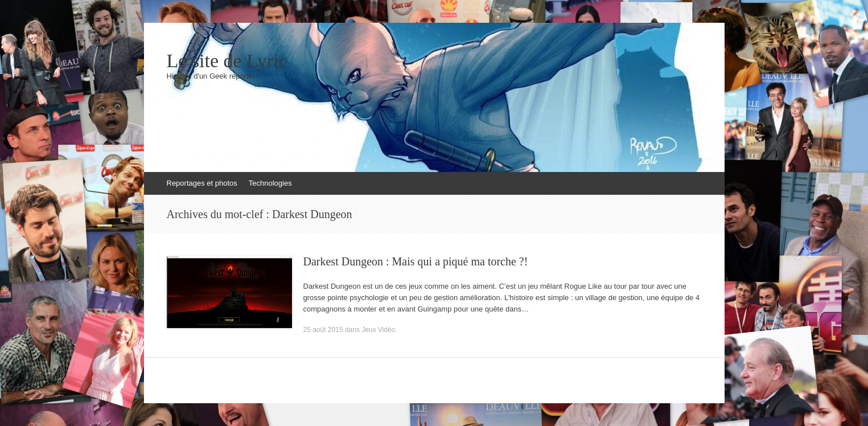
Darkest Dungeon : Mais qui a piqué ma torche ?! (416, 261)
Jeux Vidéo (378, 330)
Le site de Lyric (227, 61)
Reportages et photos (202, 183)
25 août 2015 (323, 330)
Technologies (270, 183)
